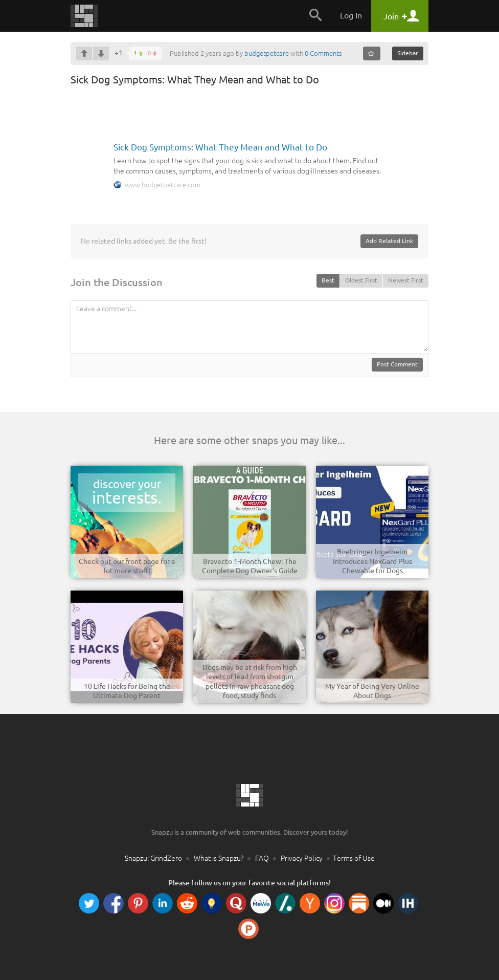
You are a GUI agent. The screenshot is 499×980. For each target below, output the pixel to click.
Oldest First (361, 280)
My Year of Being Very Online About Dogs (372, 691)
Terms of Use (354, 858)
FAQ (262, 858)
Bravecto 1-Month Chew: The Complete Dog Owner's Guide (250, 566)
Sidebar (408, 53)
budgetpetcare (267, 53)
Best (328, 280)
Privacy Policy (302, 858)
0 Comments (323, 53)
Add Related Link (389, 241)
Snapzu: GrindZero (153, 858)
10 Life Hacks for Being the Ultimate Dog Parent (127, 691)
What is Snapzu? (219, 858)
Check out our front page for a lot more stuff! (127, 566)
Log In (351, 15)
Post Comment (397, 364)
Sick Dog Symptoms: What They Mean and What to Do (220, 147)
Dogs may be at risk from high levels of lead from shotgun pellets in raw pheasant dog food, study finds (250, 681)
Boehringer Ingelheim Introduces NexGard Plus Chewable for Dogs (372, 561)
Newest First (406, 280)
